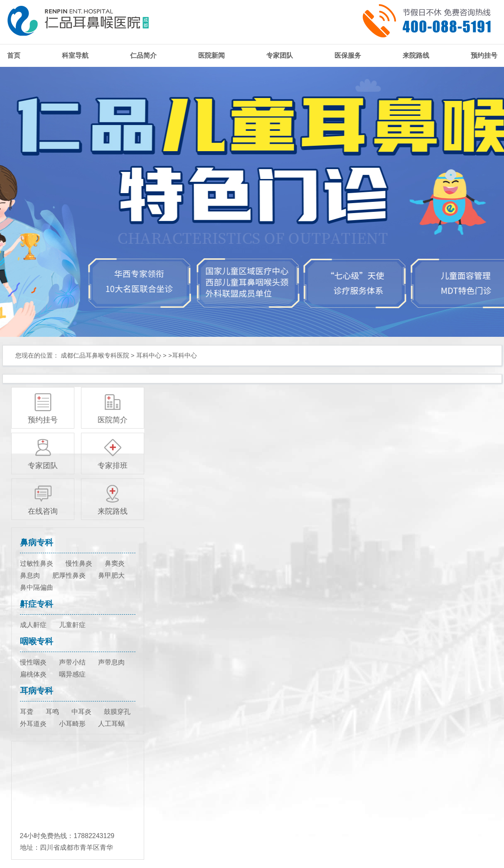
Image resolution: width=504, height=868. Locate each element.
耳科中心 (149, 355)
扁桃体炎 (33, 674)
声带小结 (72, 662)
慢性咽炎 (33, 662)
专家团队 (280, 55)
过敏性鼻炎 (37, 563)
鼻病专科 (37, 542)
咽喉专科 (37, 641)
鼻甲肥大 (111, 575)
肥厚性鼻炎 (69, 575)
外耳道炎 (33, 724)
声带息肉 (111, 662)
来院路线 (416, 55)
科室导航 (75, 55)
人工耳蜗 (111, 724)
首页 (14, 55)
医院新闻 (211, 55)
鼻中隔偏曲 (37, 587)
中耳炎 (81, 712)
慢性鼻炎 (79, 563)
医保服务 (348, 55)
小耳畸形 (72, 724)
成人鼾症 (33, 625)
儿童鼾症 (72, 625)
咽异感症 (72, 674)
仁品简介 (143, 55)
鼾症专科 (37, 604)
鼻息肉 (30, 575)
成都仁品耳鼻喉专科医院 (95, 355)
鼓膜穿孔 (117, 712)
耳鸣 (52, 712)
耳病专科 (37, 691)
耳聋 (27, 712)
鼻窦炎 (115, 563)
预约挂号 (484, 55)
